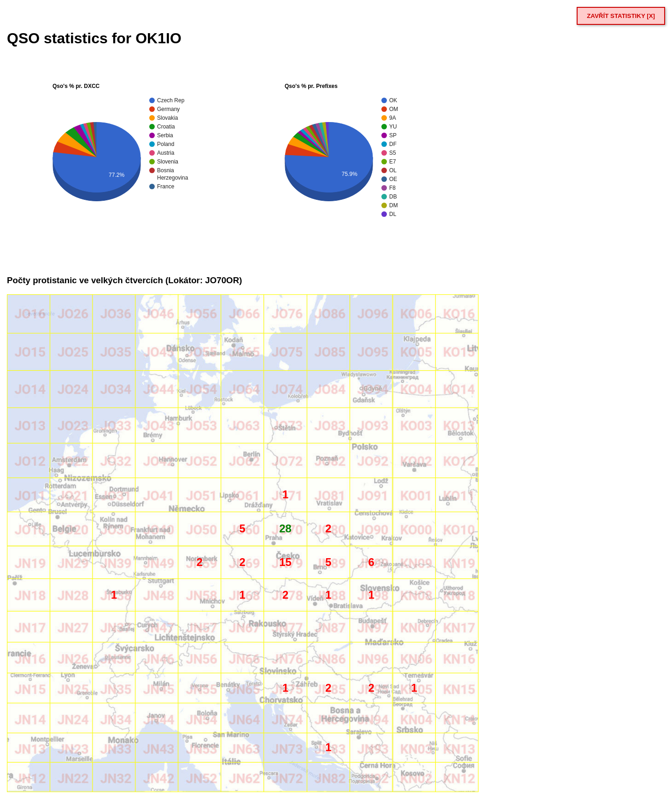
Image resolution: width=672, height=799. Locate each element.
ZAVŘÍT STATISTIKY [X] (621, 16)
